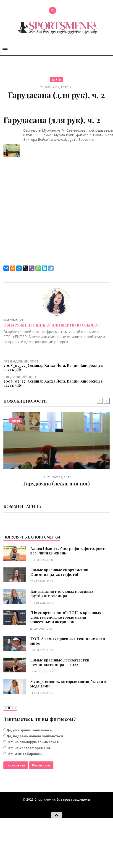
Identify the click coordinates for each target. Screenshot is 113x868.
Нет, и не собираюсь (24, 754)
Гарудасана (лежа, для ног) (56, 483)
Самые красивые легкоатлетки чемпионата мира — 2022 (60, 662)
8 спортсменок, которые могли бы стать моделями (69, 684)
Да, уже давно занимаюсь (29, 730)
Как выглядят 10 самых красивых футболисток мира (62, 593)
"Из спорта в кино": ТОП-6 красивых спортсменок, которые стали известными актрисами (66, 617)
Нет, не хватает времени (28, 748)
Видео (57, 80)
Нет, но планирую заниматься (33, 742)
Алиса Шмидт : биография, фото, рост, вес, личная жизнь (68, 551)
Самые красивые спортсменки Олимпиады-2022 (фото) (59, 572)
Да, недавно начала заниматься (35, 736)
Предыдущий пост (56, 365)
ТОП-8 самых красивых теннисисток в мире (68, 641)
